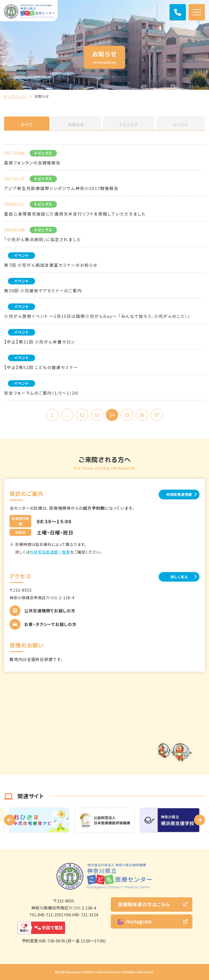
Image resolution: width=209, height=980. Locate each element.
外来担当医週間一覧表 (50, 552)
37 (157, 415)
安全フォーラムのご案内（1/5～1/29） (42, 393)
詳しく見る (179, 577)
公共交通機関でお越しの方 (50, 611)
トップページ (15, 96)
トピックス (129, 125)
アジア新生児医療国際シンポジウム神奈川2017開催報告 (61, 188)
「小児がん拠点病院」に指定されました (43, 239)
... (67, 415)
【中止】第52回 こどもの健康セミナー (41, 367)
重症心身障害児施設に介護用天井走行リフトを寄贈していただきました (75, 214)
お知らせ (76, 125)
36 (142, 415)
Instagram (135, 921)
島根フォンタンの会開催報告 (32, 163)
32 (82, 415)
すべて (27, 125)
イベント (181, 125)
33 (97, 415)
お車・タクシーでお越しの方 (50, 624)
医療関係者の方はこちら (144, 904)
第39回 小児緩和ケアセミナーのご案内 (43, 291)
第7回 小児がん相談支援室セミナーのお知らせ (51, 265)
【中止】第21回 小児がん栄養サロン (40, 342)
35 (127, 415)
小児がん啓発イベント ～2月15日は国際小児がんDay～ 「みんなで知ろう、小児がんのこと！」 (97, 316)
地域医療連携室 (179, 494)
